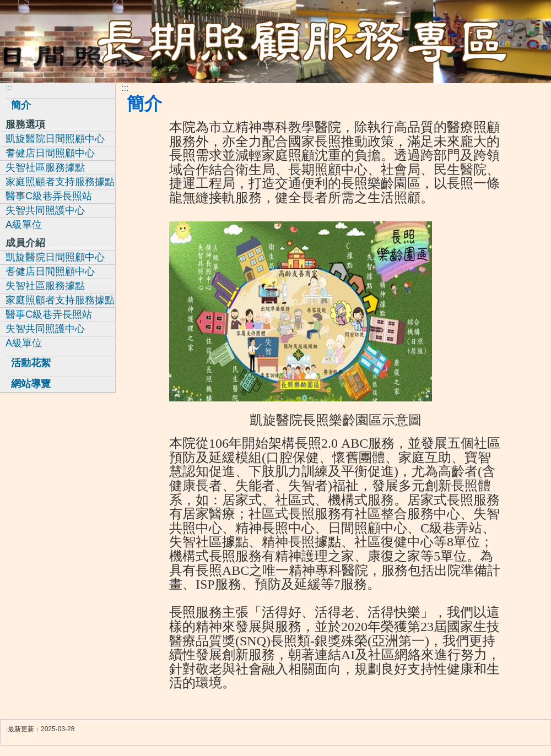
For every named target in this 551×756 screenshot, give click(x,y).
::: (125, 88)
